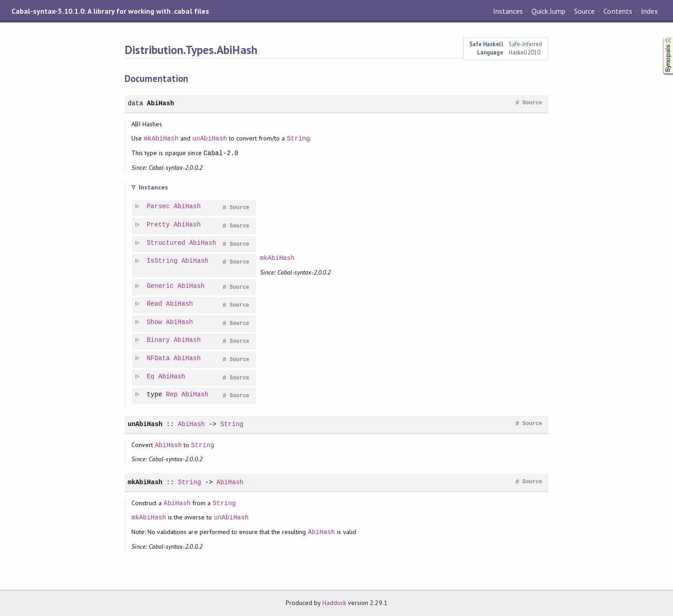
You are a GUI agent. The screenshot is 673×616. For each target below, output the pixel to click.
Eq (151, 377)
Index (649, 11)
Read (155, 304)
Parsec (159, 207)
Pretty (159, 225)
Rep (172, 395)
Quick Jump (548, 11)
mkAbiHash (161, 138)
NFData (159, 359)
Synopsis (661, 37)
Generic (160, 286)
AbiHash (160, 103)
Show (155, 322)
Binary (159, 340)
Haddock (334, 603)
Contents (618, 11)
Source (584, 11)
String (298, 138)
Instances (508, 11)
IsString (162, 261)
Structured (166, 243)
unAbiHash (210, 138)
